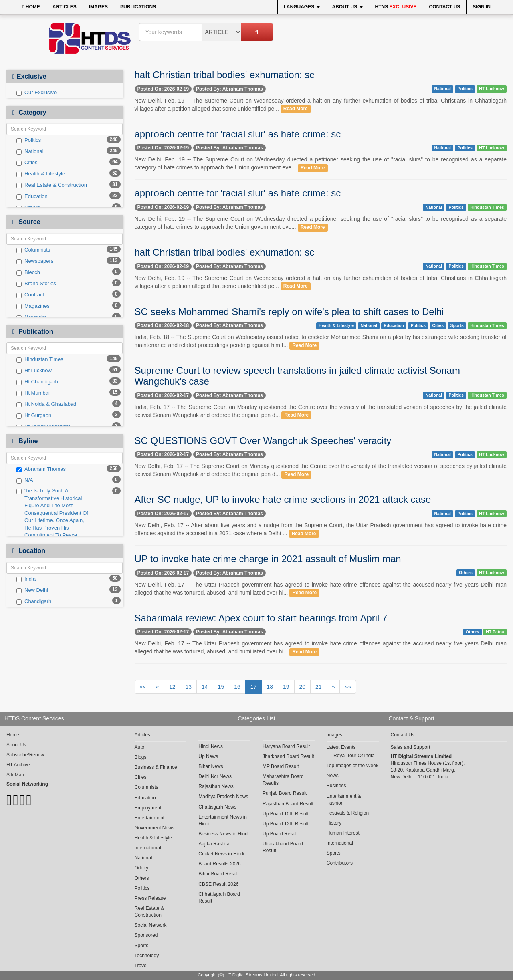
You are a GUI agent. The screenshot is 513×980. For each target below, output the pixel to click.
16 (237, 687)
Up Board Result (280, 834)
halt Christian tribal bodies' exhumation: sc (225, 75)
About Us (347, 7)
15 (221, 687)
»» (348, 687)
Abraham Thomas (41, 469)
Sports (457, 325)
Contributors (340, 863)
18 (270, 687)
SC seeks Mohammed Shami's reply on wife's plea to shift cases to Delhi (289, 312)
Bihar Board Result (219, 874)
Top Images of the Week (352, 766)
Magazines (33, 306)
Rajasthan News (216, 786)
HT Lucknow (491, 89)
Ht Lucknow (34, 371)
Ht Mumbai (33, 393)
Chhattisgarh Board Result (219, 898)
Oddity (142, 868)
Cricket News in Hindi (221, 854)
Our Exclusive (36, 93)
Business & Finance (156, 767)
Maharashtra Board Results (283, 780)
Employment (148, 808)
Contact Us (445, 7)
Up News (208, 756)
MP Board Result (281, 766)
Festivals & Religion (348, 813)
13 (188, 687)
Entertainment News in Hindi (223, 820)
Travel (141, 966)
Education (32, 196)
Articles (65, 7)
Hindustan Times (40, 359)
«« (143, 687)
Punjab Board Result (285, 793)
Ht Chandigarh (37, 382)
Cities (27, 163)
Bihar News (211, 766)
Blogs (141, 757)
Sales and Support (411, 747)
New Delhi (32, 590)
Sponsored (146, 935)
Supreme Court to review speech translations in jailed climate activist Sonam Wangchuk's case (297, 376)
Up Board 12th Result (286, 824)
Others (466, 573)
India (26, 579)
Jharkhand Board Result (288, 756)
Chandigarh (34, 601)
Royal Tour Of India (354, 756)
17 (254, 687)
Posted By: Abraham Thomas (229, 89)
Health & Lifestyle (41, 174)
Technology (147, 956)
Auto (140, 747)
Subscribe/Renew (25, 755)
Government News (155, 828)
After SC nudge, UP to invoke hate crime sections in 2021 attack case (283, 499)
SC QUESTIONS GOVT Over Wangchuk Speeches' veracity (263, 441)
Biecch (28, 272)
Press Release (150, 898)
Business (336, 786)
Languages (302, 7)
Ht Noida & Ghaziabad (46, 404)
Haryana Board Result (286, 746)
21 (319, 687)
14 (205, 687)
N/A (25, 480)
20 (303, 687)
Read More (296, 109)
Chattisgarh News (217, 807)
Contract (30, 295)
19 (286, 687)
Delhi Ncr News (215, 776)
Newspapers (35, 261)
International (148, 848)
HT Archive (18, 765)
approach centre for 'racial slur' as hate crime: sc (238, 134)
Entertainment (150, 818)
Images (98, 7)
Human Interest (343, 833)
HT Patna (495, 632)
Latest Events (341, 747)
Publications (138, 7)
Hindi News (211, 746)
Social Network (151, 925)
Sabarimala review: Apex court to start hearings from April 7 (261, 618)
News (333, 776)
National (30, 151)
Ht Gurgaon (34, 415)
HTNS (396, 7)
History (334, 823)
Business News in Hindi (223, 834)
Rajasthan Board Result (288, 804)
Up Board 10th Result (286, 814)
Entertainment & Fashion (344, 800)
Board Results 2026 (219, 864)
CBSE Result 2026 (218, 884)
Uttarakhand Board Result (283, 847)
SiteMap (15, 775)
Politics (29, 140)
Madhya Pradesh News (223, 797)
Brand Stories (36, 284)
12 (172, 687)
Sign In (482, 7)
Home (31, 7)
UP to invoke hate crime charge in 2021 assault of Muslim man (268, 559)
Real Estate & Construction (52, 185)
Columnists (33, 250)
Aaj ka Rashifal (214, 844)
